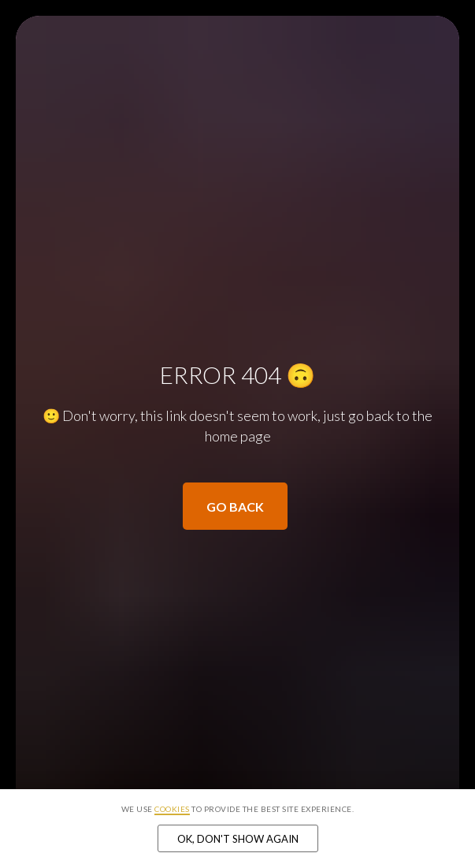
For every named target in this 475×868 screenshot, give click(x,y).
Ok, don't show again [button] (238, 839)
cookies (172, 809)
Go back (235, 507)
